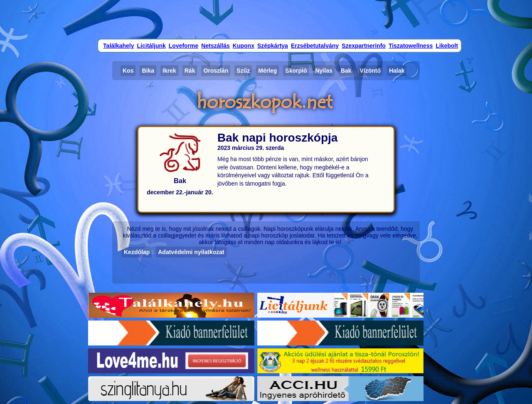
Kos (128, 71)
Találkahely (118, 46)
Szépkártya (273, 46)
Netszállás (215, 46)
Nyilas (324, 71)
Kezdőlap (137, 252)
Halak (397, 71)
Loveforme (184, 46)
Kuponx (244, 46)
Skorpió (296, 71)
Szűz (243, 71)
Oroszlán (216, 71)
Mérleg (267, 71)
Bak (346, 71)
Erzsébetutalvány (315, 46)
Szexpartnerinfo (364, 46)
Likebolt (447, 46)
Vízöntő (370, 71)
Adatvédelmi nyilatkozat (191, 252)
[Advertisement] (266, 19)
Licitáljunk (151, 46)
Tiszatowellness (411, 46)
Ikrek (169, 71)
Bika (148, 71)
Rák (190, 71)
